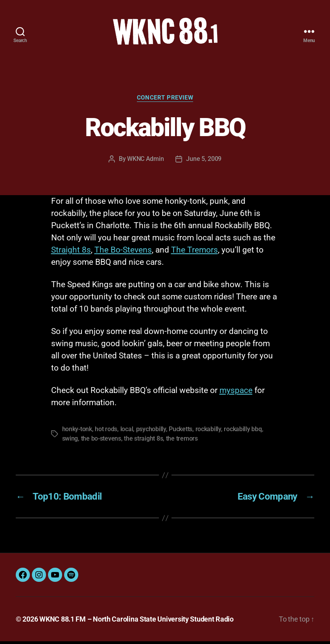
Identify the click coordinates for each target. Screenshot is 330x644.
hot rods (106, 432)
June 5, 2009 (204, 161)
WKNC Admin (145, 161)
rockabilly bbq (243, 432)
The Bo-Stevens (123, 253)
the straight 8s (143, 441)
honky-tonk (77, 432)
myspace (236, 393)
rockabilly (208, 432)
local (127, 432)
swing (70, 441)
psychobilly (151, 432)
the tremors (182, 441)
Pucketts (181, 432)
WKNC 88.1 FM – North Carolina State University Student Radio (136, 622)
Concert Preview (165, 100)
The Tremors (194, 253)
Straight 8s (71, 253)
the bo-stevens (101, 441)
